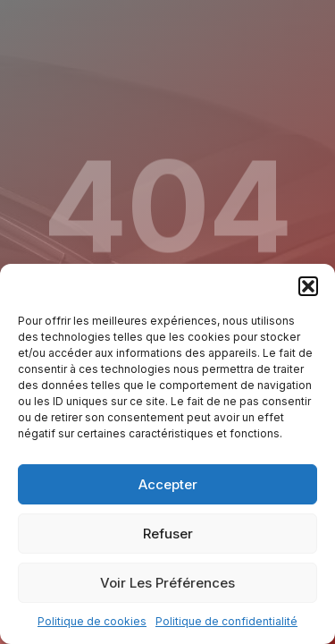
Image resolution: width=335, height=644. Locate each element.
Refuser (168, 534)
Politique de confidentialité (226, 621)
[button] (308, 286)
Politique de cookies (92, 621)
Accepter (168, 484)
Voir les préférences (167, 583)
